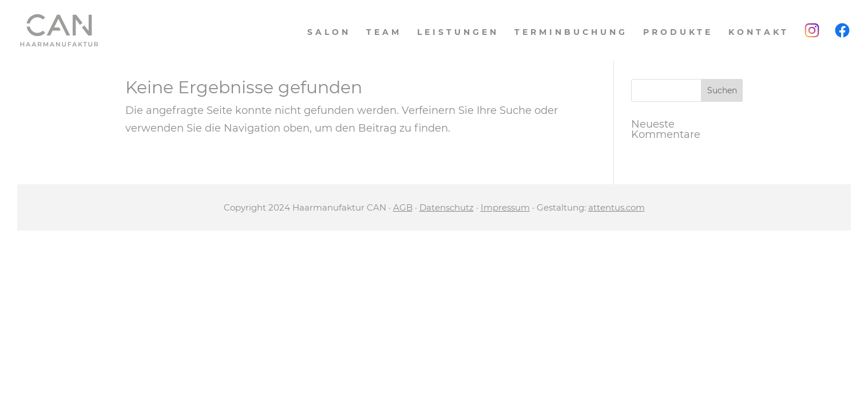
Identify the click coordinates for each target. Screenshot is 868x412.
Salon (329, 33)
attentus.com (617, 207)
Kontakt (759, 33)
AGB (403, 207)
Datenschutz (447, 207)
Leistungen (458, 33)
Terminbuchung (571, 33)
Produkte (678, 33)
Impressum (505, 207)
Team (384, 33)
